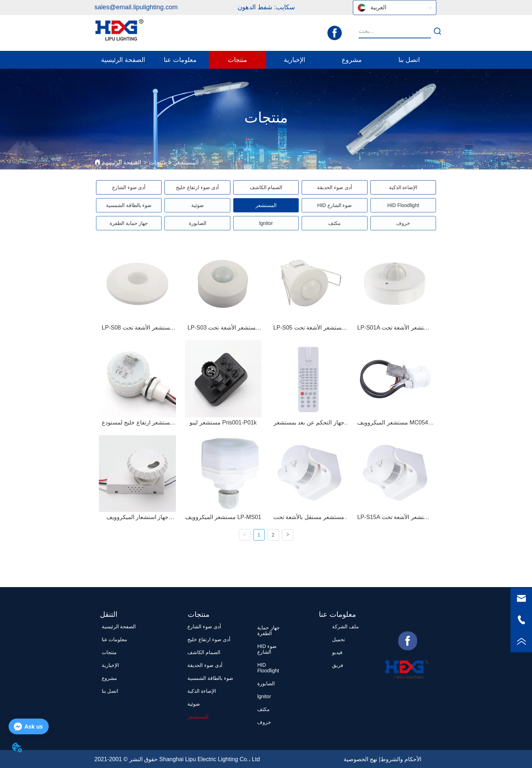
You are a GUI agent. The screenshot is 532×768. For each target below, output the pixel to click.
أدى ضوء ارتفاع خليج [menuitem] (197, 187)
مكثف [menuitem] (334, 223)
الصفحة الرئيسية (122, 162)
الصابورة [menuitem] (198, 223)
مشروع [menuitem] (352, 60)
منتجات (158, 162)
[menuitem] (180, 60)
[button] (180, 60)
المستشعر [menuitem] (266, 205)
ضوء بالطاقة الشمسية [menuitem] (129, 205)
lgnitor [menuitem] (266, 223)
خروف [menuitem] (403, 223)
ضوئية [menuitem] (198, 205)
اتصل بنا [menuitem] (409, 60)
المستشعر (186, 162)
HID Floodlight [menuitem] (403, 205)
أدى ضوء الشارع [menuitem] (129, 187)
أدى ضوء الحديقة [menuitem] (335, 187)
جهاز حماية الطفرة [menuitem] (129, 223)
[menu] (266, 60)
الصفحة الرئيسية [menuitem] (123, 60)
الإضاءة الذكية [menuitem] (403, 187)
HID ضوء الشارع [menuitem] (335, 205)
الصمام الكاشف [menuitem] (266, 187)
